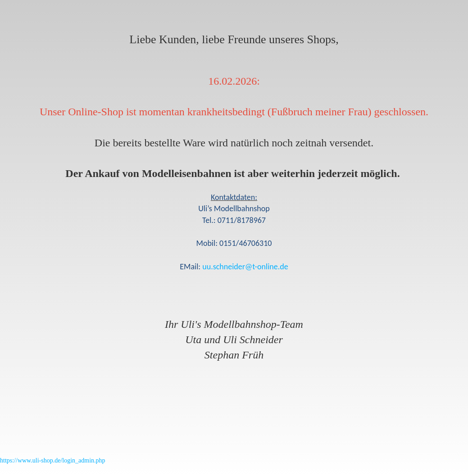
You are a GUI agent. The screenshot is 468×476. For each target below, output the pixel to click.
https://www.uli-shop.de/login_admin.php (53, 460)
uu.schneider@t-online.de (245, 267)
